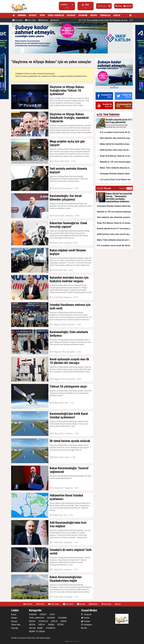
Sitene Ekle (16, 625)
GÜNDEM (22, 15)
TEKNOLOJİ (105, 15)
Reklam (14, 618)
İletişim (14, 621)
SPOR (42, 15)
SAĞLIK (117, 15)
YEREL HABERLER (56, 15)
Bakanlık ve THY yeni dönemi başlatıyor (115, 162)
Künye (14, 614)
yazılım (67, 641)
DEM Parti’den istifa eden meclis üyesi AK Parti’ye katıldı (115, 150)
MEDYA (94, 15)
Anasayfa (28, 604)
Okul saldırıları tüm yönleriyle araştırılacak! (115, 138)
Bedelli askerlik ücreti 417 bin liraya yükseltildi (106, 20)
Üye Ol (128, 6)
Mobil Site (40, 604)
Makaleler (43, 20)
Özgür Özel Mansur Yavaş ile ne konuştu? (115, 156)
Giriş (118, 6)
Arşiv (118, 604)
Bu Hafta (129, 188)
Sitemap (15, 628)
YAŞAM (51, 625)
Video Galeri (31, 20)
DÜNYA (63, 621)
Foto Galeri (18, 20)
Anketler (55, 20)
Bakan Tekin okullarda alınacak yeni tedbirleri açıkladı (115, 168)
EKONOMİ (83, 15)
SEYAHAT (71, 15)
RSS (84, 628)
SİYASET (33, 15)
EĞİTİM (60, 625)
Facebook (86, 614)
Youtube (86, 621)
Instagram (87, 625)
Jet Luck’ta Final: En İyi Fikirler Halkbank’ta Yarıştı (115, 179)
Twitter (85, 618)
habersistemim (75, 641)
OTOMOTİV (51, 628)
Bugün (121, 188)
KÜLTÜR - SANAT (36, 628)
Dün (125, 188)
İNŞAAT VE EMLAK (37, 631)
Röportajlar (106, 604)
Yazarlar (81, 604)
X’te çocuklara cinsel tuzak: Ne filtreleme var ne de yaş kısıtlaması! (115, 132)
